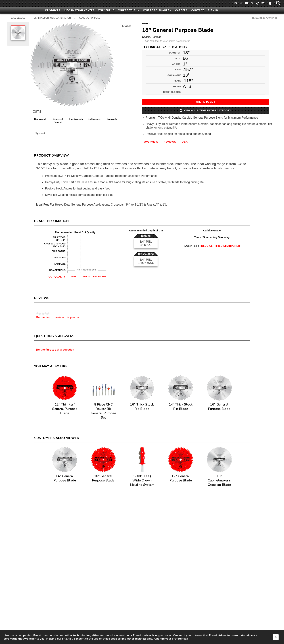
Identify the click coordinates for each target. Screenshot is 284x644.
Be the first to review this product (58, 317)
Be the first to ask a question (55, 350)
